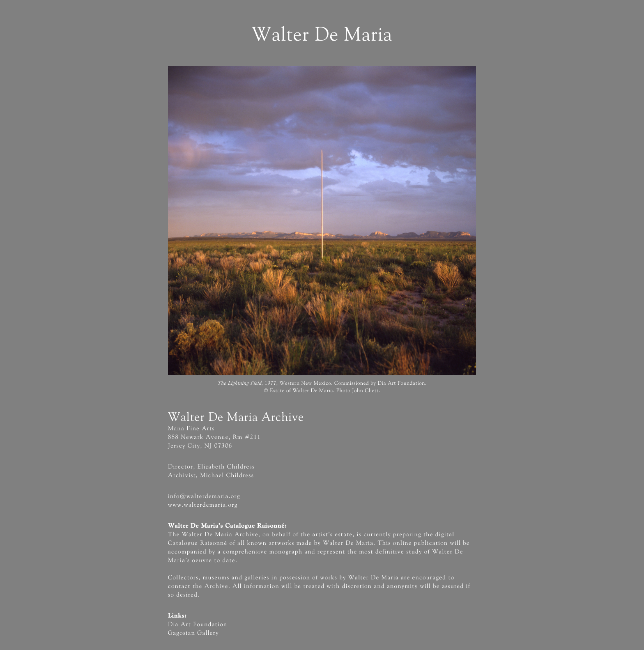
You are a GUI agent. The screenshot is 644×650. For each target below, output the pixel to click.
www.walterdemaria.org (203, 505)
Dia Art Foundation (198, 625)
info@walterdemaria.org (204, 497)
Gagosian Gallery (193, 633)
